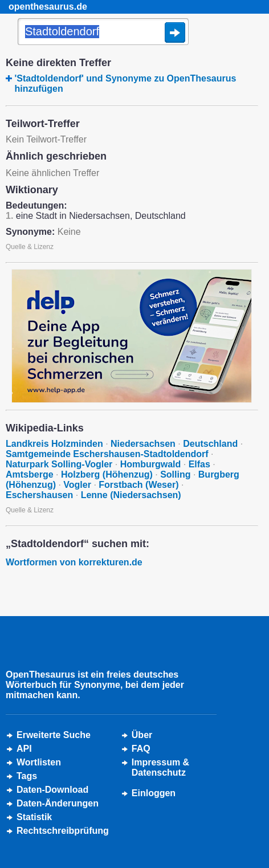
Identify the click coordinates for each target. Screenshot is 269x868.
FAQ (141, 749)
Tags (27, 776)
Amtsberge (30, 474)
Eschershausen (39, 495)
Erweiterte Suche (54, 735)
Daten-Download (52, 790)
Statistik (34, 817)
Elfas (199, 464)
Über (142, 735)
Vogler (77, 485)
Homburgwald (151, 464)
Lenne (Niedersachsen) (131, 495)
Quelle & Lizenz (30, 247)
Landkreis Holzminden (54, 444)
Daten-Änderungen (58, 803)
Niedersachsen (143, 444)
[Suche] (103, 32)
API (24, 749)
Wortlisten (39, 762)
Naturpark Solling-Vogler (59, 464)
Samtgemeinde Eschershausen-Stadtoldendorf (107, 454)
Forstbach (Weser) (138, 485)
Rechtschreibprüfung (63, 831)
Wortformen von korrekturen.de (74, 562)
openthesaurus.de (48, 7)
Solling (175, 474)
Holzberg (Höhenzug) (107, 474)
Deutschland (210, 444)
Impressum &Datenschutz (160, 767)
